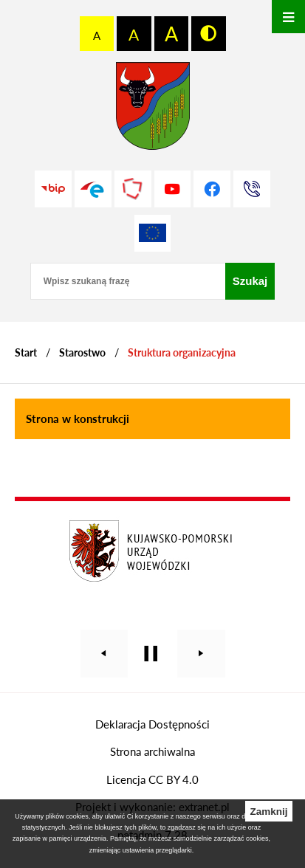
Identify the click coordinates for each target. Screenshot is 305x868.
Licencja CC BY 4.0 (152, 779)
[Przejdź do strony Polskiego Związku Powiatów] (133, 189)
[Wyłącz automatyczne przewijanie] (151, 654)
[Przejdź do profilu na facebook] (212, 189)
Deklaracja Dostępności (152, 724)
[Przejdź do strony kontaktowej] (252, 189)
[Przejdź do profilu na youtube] (173, 189)
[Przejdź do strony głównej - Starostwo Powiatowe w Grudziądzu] (153, 110)
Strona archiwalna (152, 751)
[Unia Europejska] (153, 233)
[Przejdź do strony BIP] (53, 189)
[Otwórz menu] (288, 17)
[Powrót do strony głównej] (26, 352)
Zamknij (268, 812)
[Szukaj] (250, 281)
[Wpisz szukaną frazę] (128, 281)
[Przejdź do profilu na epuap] (93, 189)
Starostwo (82, 352)
